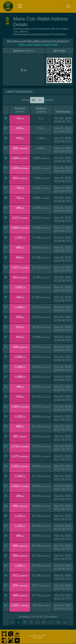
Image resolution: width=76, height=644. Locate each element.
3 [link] (31, 622)
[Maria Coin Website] (17, 640)
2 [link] (25, 622)
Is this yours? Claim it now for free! (38, 44)
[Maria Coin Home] (8, 6)
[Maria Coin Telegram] (4, 640)
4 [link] (37, 622)
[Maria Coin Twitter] (11, 633)
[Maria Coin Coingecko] (11, 640)
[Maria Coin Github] (4, 633)
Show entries (38, 100)
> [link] (65, 622)
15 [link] (58, 622)
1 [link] (19, 622)
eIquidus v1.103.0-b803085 (38, 637)
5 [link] (44, 622)
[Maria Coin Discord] (17, 633)
